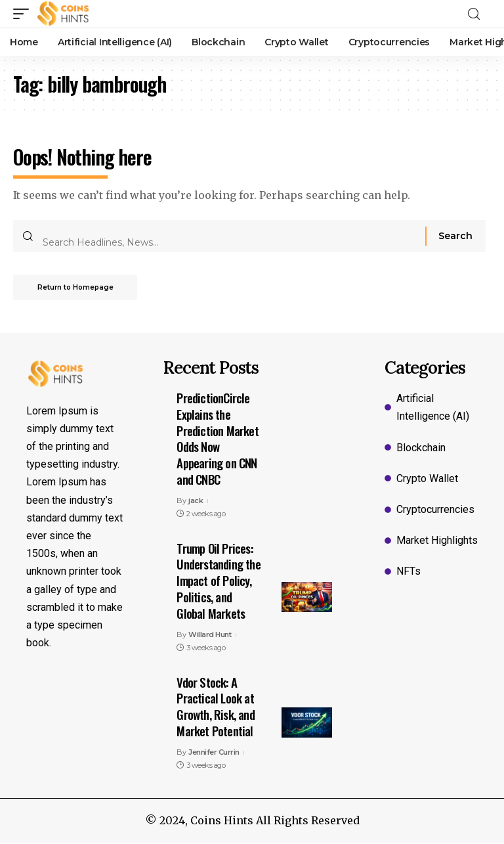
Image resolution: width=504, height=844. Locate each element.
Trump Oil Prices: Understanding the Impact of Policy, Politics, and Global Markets (218, 582)
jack (196, 502)
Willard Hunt (210, 636)
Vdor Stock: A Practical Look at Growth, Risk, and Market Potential (215, 707)
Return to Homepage (77, 288)
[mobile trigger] (24, 14)
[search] (478, 14)
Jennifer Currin (214, 753)
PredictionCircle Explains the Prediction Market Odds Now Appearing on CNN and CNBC (217, 439)
